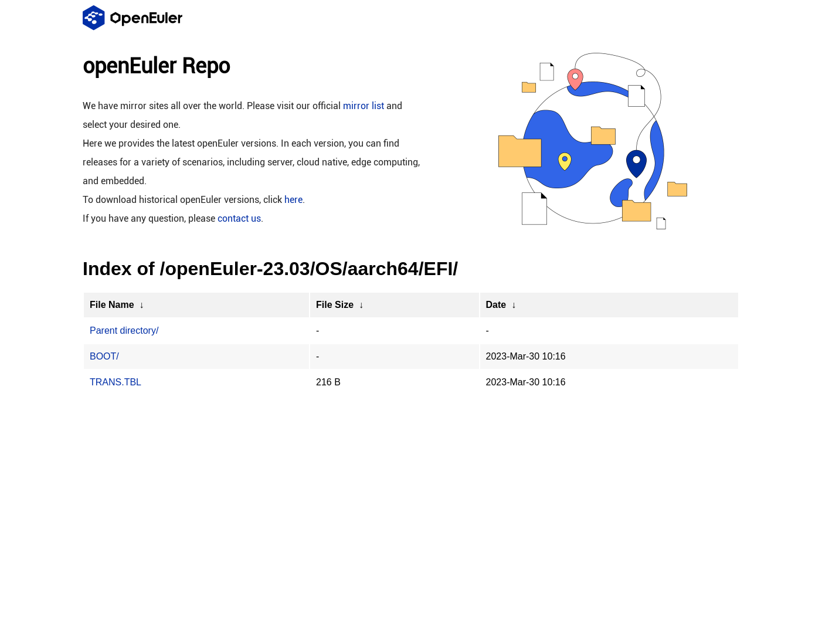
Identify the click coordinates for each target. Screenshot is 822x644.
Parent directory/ (124, 331)
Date (496, 305)
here (293, 200)
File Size (335, 305)
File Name (112, 305)
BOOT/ (104, 356)
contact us (239, 218)
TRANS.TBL (116, 382)
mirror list (364, 106)
